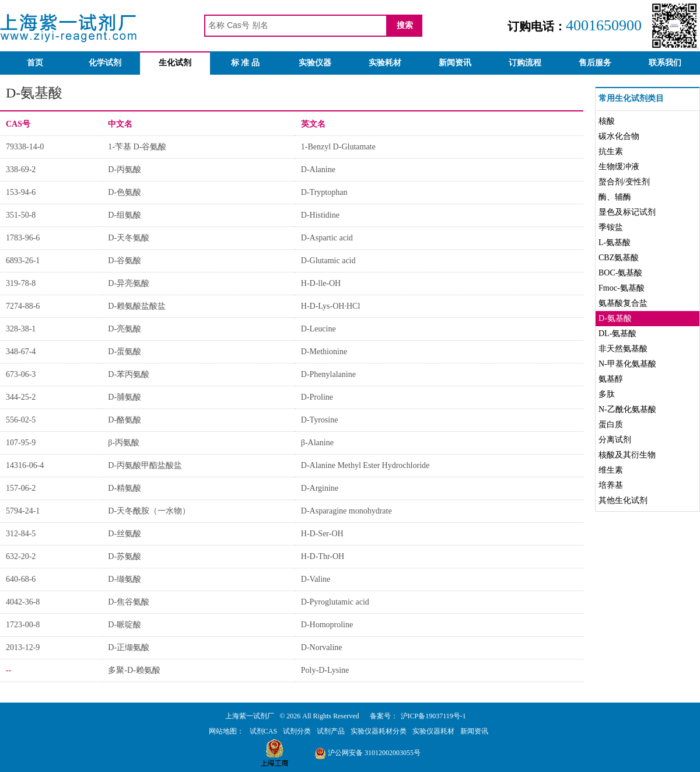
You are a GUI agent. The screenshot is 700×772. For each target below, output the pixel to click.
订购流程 (525, 63)
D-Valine (316, 579)
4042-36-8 (23, 602)
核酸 (607, 121)
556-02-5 (21, 420)
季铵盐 (611, 227)
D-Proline (317, 397)
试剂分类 (297, 731)
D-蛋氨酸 (125, 352)
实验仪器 (315, 63)
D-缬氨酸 (125, 579)
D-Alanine (318, 170)
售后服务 (595, 63)
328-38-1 (21, 329)
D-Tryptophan (324, 192)
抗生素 (611, 151)
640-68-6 (21, 579)
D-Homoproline (327, 625)
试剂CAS (263, 731)
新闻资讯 (455, 63)
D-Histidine (320, 215)
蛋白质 (611, 425)
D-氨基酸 (615, 318)
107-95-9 (21, 443)
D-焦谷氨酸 (129, 602)
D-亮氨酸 (125, 329)
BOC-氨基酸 (620, 273)
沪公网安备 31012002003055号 (367, 753)
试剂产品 (331, 731)
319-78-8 (21, 283)
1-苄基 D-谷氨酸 (137, 147)
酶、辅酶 (615, 197)
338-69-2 (21, 170)
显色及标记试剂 (627, 212)
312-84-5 (21, 534)
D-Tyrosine (320, 420)
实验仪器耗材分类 (379, 731)
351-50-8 (21, 215)
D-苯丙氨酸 (129, 374)
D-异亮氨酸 (129, 283)
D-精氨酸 (125, 488)
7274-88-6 (23, 306)
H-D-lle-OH (321, 283)
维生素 (611, 470)
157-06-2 (21, 488)
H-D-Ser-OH (322, 534)
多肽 (607, 394)
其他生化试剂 (623, 500)
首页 (35, 63)
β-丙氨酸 (124, 443)
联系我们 (665, 63)
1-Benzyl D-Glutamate (338, 147)
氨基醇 (611, 379)
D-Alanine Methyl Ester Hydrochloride (365, 465)
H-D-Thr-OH (323, 556)
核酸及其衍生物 (627, 455)
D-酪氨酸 (125, 420)
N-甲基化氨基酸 (627, 364)
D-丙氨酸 (125, 170)
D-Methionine (324, 352)
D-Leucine (318, 329)
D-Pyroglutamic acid (335, 602)
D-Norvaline (322, 647)
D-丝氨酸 (125, 534)
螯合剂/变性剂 (624, 182)
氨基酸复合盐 (623, 303)
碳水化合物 (619, 136)
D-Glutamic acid (328, 261)
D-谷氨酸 (125, 261)
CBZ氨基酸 (619, 258)
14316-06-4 (25, 465)
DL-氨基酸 (617, 333)
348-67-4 (21, 352)
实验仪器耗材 (433, 731)
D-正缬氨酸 (129, 647)
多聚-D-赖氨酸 (134, 670)
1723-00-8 (23, 625)
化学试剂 (105, 63)
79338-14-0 (25, 147)
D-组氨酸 (125, 215)
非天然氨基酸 (623, 349)
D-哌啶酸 (125, 625)
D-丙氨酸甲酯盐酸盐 (145, 465)
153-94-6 (21, 192)
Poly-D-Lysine (325, 670)
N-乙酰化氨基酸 (627, 409)
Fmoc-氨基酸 (622, 288)
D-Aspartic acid (327, 238)
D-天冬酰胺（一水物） (149, 511)
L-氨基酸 (615, 242)
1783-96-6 (23, 238)
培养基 (611, 485)
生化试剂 (175, 63)
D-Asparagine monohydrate (346, 511)
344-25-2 (21, 397)
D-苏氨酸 (125, 556)
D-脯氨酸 (125, 397)
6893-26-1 (23, 261)
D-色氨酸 (125, 192)
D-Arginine (320, 488)
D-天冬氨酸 (129, 238)
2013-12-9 (23, 647)
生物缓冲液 (619, 167)
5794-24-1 (23, 511)
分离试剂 (615, 440)
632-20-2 (21, 556)
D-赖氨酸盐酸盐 (137, 306)
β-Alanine (317, 443)
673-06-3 (21, 374)
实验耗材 (385, 63)
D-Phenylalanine (328, 374)
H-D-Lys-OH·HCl (331, 306)
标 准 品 (245, 63)
